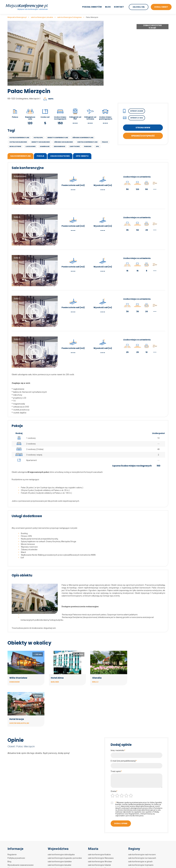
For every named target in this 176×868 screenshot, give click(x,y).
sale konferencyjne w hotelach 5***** (144, 831)
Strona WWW (143, 128)
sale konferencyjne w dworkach (142, 855)
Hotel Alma (57, 678)
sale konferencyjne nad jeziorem (142, 827)
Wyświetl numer (137, 111)
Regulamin (12, 813)
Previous (16, 610)
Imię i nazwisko (118, 709)
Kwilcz (95, 682)
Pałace (105, 142)
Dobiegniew (14, 682)
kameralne (45, 146)
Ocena (114, 750)
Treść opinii (116, 730)
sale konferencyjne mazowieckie (62, 834)
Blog (108, 7)
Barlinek (55, 682)
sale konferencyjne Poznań (100, 827)
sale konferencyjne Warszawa (101, 817)
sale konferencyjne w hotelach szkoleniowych (148, 866)
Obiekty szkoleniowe (41, 142)
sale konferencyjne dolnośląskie (61, 813)
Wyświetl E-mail (137, 118)
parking (88, 146)
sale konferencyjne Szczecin (100, 831)
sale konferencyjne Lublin (99, 855)
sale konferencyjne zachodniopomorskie (65, 866)
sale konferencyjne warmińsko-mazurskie (66, 859)
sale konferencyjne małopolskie (61, 831)
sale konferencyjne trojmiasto (141, 824)
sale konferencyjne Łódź (98, 838)
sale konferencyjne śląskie (59, 852)
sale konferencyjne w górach (140, 820)
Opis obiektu (82, 156)
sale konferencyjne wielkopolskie (62, 862)
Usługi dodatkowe (60, 156)
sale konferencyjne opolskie (59, 838)
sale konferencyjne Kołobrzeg (101, 841)
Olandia (96, 678)
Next (22, 610)
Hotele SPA (38, 138)
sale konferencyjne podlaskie (60, 845)
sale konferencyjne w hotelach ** (142, 841)
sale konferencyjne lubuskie (59, 824)
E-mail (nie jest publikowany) (124, 719)
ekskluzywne (15, 146)
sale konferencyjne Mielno (99, 866)
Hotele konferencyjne (19, 138)
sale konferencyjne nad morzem (142, 813)
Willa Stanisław (18, 678)
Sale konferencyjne (20, 156)
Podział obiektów (92, 7)
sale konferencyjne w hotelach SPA (143, 845)
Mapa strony (13, 838)
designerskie (59, 146)
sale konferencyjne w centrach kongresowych (148, 848)
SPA (97, 146)
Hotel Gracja (140, 678)
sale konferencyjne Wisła (99, 862)
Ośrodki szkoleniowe (63, 142)
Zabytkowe (75, 146)
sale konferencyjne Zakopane (101, 834)
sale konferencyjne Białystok (100, 848)
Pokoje (40, 156)
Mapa (51, 99)
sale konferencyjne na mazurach (142, 817)
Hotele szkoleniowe (18, 142)
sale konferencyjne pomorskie (61, 848)
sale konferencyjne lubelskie (60, 820)
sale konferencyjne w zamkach (141, 852)
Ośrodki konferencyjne (83, 138)
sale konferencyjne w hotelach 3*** (143, 838)
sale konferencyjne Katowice (100, 859)
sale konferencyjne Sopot (99, 852)
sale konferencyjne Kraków (99, 813)
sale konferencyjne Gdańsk (99, 824)
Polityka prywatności (16, 817)
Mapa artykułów (14, 834)
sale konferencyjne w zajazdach (142, 862)
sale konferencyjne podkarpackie (62, 841)
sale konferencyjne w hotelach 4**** (144, 834)
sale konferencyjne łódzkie (59, 827)
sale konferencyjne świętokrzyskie (62, 855)
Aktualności (12, 827)
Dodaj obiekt (13, 831)
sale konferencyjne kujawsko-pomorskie (65, 817)
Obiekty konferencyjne (58, 138)
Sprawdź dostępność (143, 136)
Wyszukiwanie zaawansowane (21, 824)
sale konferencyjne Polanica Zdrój (102, 845)
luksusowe (31, 146)
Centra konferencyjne (87, 142)
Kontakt (119, 7)
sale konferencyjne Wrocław (100, 820)
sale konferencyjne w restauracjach (143, 859)
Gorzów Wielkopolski (143, 682)
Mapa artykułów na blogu (18, 841)
